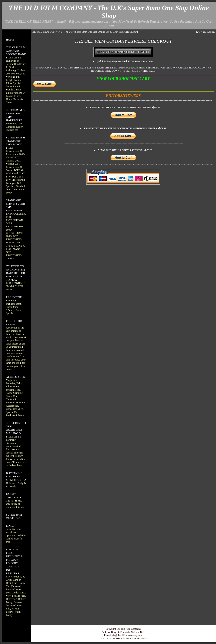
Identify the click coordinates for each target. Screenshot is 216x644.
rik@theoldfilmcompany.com (127, 635)
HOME (10, 40)
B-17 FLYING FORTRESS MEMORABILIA (16, 476)
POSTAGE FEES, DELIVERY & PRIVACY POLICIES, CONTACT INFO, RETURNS (14, 561)
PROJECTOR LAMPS (14, 323)
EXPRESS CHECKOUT (14, 496)
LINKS (10, 526)
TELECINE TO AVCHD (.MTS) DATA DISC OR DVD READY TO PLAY (15, 273)
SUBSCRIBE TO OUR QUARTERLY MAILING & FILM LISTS (16, 430)
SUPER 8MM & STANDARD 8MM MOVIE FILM (15, 143)
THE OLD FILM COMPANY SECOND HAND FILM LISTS (16, 52)
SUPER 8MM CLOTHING (14, 516)
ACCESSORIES (15, 377)
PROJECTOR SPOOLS (14, 299)
